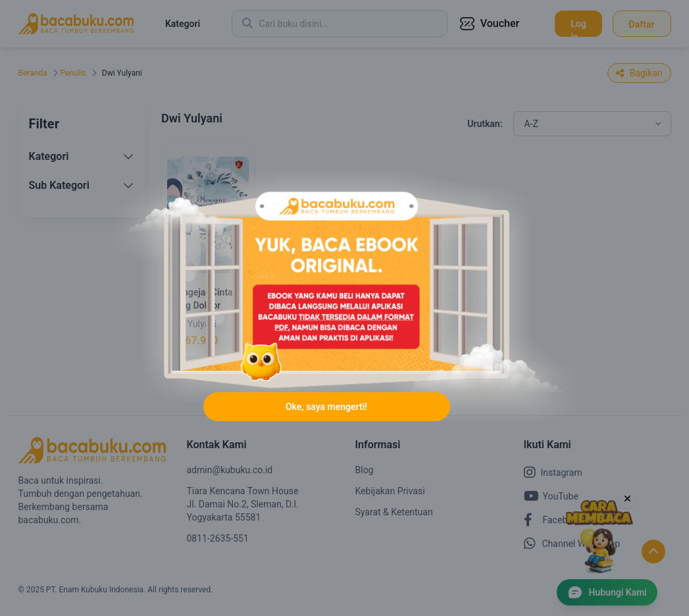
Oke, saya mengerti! (326, 407)
